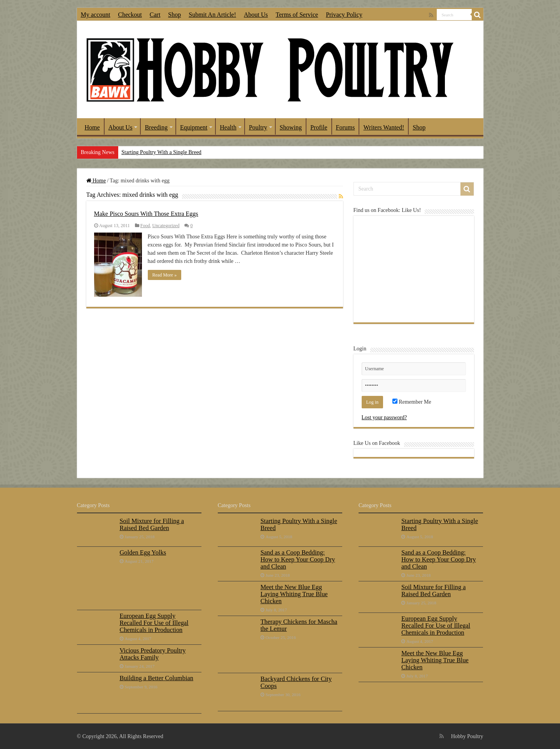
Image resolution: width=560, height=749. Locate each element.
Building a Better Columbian (157, 678)
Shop (174, 15)
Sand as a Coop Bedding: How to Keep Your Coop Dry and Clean (298, 559)
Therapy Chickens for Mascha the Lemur (299, 625)
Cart (155, 15)
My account (96, 15)
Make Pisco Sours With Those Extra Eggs (146, 214)
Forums (346, 127)
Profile (319, 127)
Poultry (258, 127)
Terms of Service (297, 15)
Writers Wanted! (384, 127)
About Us (256, 15)
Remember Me (412, 402)
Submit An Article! (212, 15)
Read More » (165, 275)
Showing (291, 127)
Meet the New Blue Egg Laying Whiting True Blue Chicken (294, 594)
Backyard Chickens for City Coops (296, 682)
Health (228, 127)
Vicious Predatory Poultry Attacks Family (153, 654)
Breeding (156, 127)
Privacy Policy (344, 15)
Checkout (130, 15)
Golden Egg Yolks (143, 552)
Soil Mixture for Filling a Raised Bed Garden (152, 524)
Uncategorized (166, 226)
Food (145, 226)
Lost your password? (384, 417)
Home (92, 127)
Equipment (194, 127)
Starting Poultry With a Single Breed (161, 152)
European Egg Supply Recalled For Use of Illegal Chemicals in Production (154, 623)
